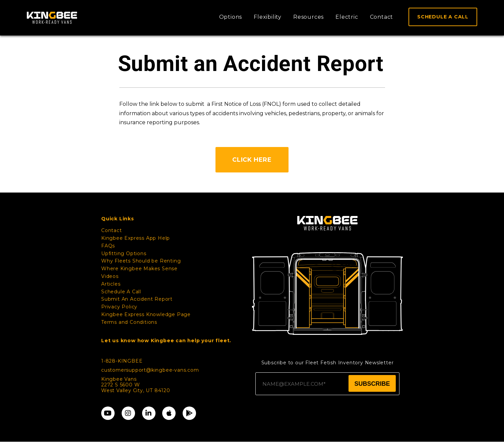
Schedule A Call (121, 292)
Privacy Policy (119, 307)
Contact (382, 17)
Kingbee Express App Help (136, 238)
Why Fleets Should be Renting (141, 261)
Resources (308, 17)
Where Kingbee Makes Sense (139, 269)
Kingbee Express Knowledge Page (146, 315)
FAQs (108, 246)
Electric (347, 17)
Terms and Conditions (129, 322)
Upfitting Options (124, 253)
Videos (110, 277)
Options (231, 17)
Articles (111, 284)
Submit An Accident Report (137, 299)
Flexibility (268, 17)
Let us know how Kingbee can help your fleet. (166, 341)
